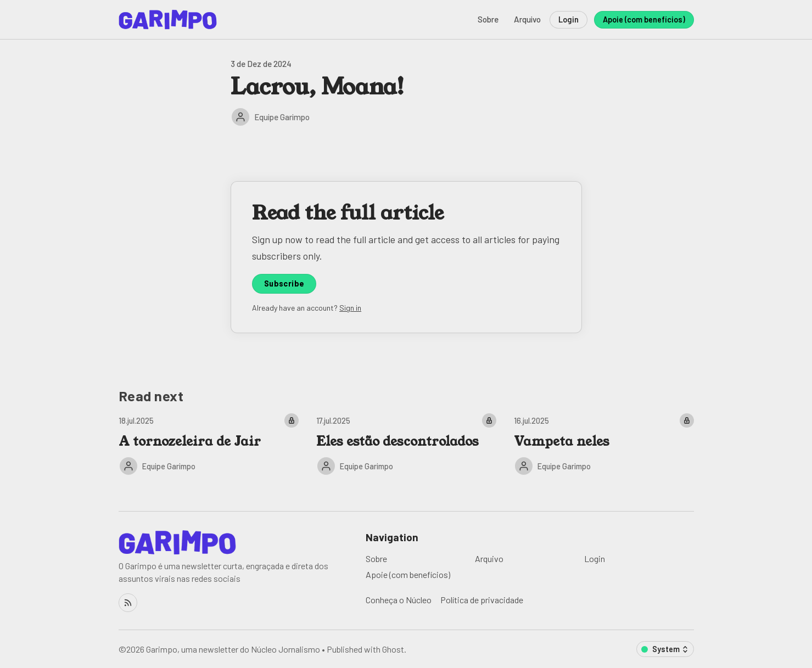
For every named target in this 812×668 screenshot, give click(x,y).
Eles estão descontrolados (397, 442)
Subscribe (284, 284)
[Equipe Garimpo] (240, 117)
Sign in (350, 308)
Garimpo (162, 649)
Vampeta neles (562, 442)
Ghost (393, 649)
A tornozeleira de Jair (190, 442)
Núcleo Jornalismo (285, 649)
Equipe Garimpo (282, 117)
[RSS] (128, 603)
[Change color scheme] (665, 649)
